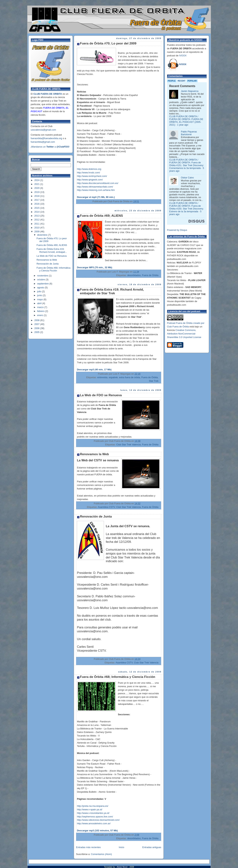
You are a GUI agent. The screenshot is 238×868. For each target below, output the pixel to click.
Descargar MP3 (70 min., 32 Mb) (95, 268)
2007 (37, 324)
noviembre (43, 276)
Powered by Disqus (177, 230)
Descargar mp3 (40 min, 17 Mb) (94, 370)
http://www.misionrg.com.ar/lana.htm (96, 190)
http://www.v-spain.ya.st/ (90, 810)
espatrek (113, 377)
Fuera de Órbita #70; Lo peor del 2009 (108, 43)
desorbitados (134, 275)
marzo (41, 307)
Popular (192, 81)
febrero (41, 311)
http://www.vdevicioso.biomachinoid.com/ (98, 820)
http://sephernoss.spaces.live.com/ (95, 817)
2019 (37, 192)
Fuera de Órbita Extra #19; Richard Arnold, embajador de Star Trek (112, 291)
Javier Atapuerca (190, 91)
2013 (37, 216)
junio (40, 295)
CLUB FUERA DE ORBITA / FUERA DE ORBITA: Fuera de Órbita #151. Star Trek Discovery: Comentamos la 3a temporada (186, 164)
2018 (37, 196)
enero (41, 315)
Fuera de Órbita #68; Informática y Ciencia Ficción (54, 269)
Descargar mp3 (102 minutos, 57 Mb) (97, 831)
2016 (37, 204)
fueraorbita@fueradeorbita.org (46, 138)
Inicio (122, 847)
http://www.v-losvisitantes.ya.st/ (93, 813)
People (172, 81)
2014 (37, 212)
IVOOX (183, 56)
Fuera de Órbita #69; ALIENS (52, 245)
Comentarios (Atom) (101, 854)
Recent (182, 81)
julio (40, 292)
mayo (40, 300)
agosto (41, 288)
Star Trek (154, 381)
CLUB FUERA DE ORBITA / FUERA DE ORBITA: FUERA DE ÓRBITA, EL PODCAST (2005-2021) (186, 121)
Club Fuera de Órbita (178, 327)
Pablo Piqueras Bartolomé (189, 133)
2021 (37, 184)
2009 (37, 232)
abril (40, 303)
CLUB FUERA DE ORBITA (48, 94)
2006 (37, 328)
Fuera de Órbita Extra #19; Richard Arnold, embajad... (52, 250)
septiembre (43, 284)
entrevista (102, 377)
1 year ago (183, 125)
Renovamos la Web (47, 260)
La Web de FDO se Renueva (52, 256)
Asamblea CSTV (106, 507)
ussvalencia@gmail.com (43, 130)
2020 (37, 188)
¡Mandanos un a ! (50, 147)
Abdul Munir (123, 867)
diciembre (43, 235)
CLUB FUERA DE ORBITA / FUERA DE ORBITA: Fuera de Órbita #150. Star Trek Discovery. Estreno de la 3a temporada (186, 207)
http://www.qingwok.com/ (90, 180)
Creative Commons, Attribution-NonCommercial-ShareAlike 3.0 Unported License (184, 334)
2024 (37, 180)
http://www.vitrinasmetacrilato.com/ (95, 187)
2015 (37, 208)
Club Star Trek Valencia (128, 445)
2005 (37, 332)
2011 (37, 224)
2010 (37, 228)
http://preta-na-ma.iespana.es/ (93, 806)
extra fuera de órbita (130, 377)
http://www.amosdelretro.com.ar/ (94, 824)
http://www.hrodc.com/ (89, 173)
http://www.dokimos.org (89, 169)
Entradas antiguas (152, 847)
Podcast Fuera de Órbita (180, 323)
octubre (41, 280)
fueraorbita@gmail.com (43, 142)
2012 (37, 220)
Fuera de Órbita (150, 275)
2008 (37, 320)
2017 (37, 200)
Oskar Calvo (187, 178)
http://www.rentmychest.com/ (92, 176)
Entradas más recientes (88, 847)
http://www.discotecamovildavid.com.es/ (98, 183)
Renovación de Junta (48, 264)
